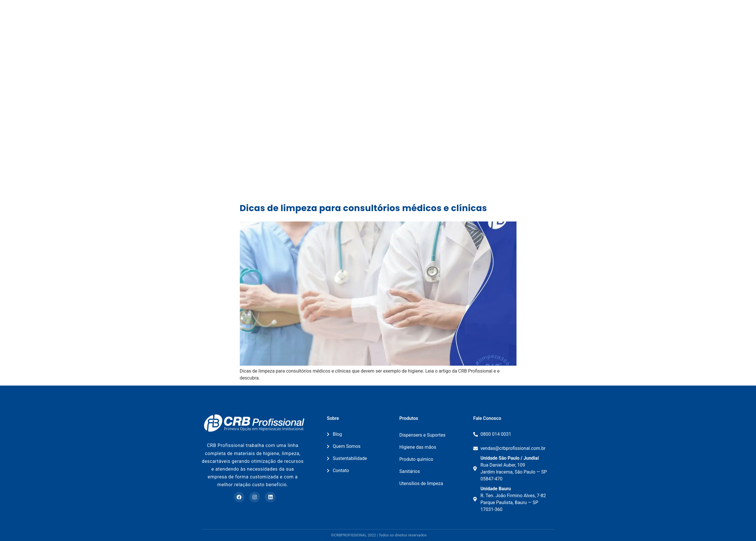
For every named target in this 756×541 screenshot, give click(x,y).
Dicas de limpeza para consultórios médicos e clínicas (363, 208)
